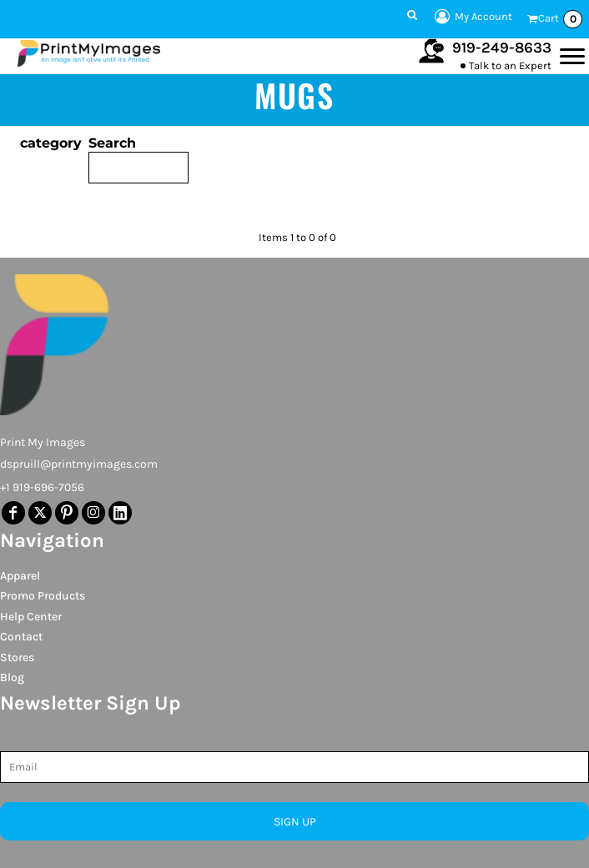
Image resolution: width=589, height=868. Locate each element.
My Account (471, 17)
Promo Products (43, 596)
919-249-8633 (502, 48)
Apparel (20, 576)
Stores (17, 657)
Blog (12, 677)
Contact (21, 637)
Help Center (31, 617)
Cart (560, 19)
